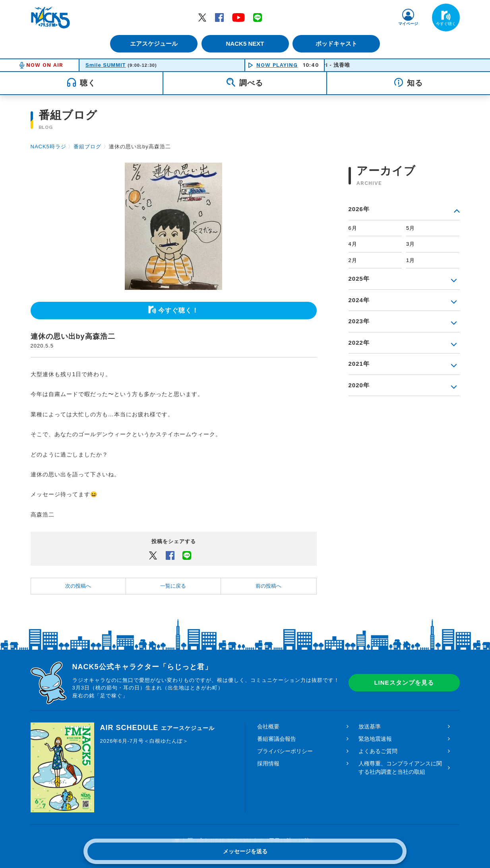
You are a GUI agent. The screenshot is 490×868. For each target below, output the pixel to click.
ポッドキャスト (338, 44)
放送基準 (370, 726)
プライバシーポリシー (285, 751)
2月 (353, 260)
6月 (353, 228)
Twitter (202, 17)
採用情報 (268, 763)
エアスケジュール (152, 44)
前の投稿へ (268, 586)
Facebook (219, 17)
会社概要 (268, 726)
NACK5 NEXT (245, 44)
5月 (411, 228)
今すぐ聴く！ (178, 310)
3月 (411, 244)
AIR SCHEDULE (157, 728)
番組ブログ (87, 147)
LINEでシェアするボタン (187, 555)
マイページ (408, 24)
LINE (258, 17)
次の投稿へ (78, 586)
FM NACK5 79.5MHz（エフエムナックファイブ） (50, 17)
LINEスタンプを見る (404, 683)
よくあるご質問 (378, 751)
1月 (411, 260)
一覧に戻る (173, 586)
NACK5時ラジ (48, 147)
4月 (353, 244)
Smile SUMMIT (106, 65)
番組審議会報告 (277, 739)
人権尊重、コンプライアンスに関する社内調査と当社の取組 (400, 768)
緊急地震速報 (375, 739)
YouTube (238, 17)
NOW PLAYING (277, 65)
